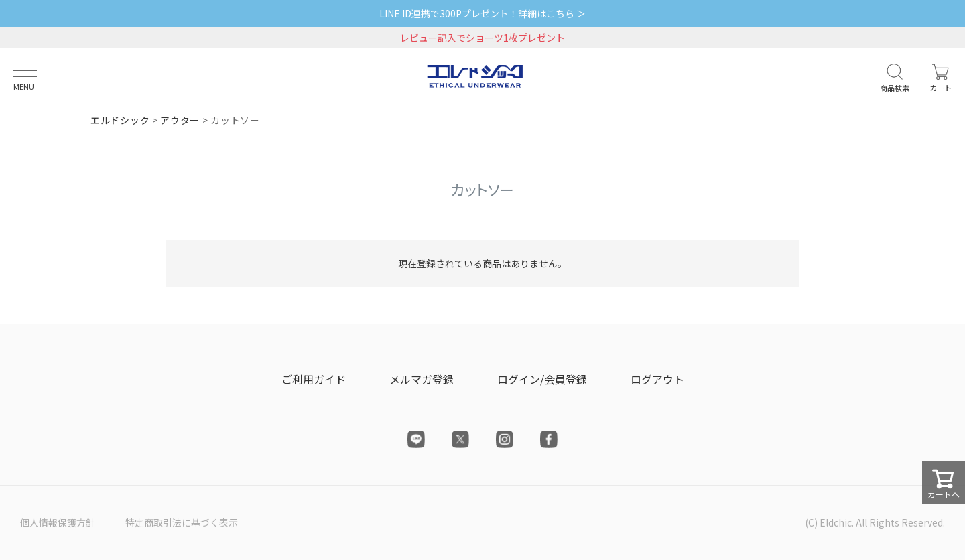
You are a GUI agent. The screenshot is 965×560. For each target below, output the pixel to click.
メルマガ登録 (422, 379)
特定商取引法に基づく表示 (182, 522)
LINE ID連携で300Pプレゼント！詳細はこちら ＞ (482, 13)
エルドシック (120, 120)
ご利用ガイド (314, 379)
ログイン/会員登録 (542, 379)
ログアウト (657, 379)
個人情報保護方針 (58, 522)
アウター (180, 120)
